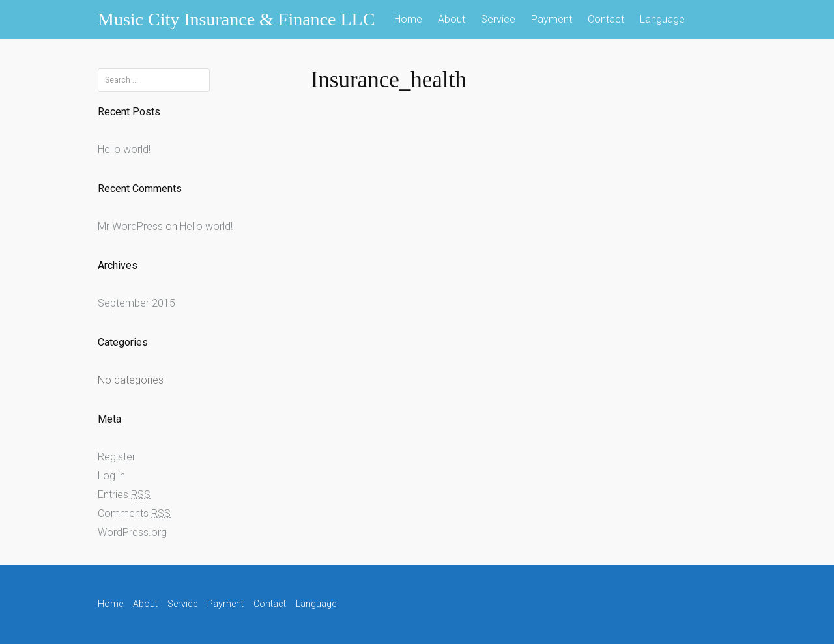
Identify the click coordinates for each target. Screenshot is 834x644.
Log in (111, 476)
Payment (552, 19)
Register (117, 457)
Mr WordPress (130, 226)
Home (408, 19)
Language (662, 19)
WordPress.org (132, 532)
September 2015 (137, 303)
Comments (134, 514)
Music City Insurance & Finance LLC (236, 19)
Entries (124, 495)
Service (498, 19)
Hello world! (124, 149)
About (452, 19)
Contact (606, 19)
